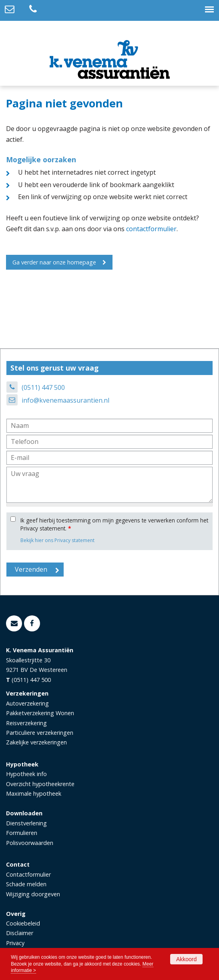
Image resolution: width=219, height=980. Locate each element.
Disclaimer (20, 933)
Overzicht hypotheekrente (40, 784)
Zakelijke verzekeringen (36, 742)
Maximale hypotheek (34, 793)
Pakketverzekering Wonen (40, 713)
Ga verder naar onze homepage (54, 262)
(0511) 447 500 (43, 387)
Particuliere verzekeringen (40, 733)
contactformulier (151, 229)
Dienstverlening (26, 823)
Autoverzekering (27, 703)
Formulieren (22, 833)
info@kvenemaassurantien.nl (65, 400)
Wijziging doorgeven (33, 894)
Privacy (15, 943)
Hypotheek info (26, 774)
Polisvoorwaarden (30, 843)
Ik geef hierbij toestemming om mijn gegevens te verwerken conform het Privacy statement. (114, 524)
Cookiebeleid (23, 923)
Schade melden (26, 884)
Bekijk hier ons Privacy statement (57, 540)
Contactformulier (28, 874)
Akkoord (186, 959)
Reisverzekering (26, 723)
